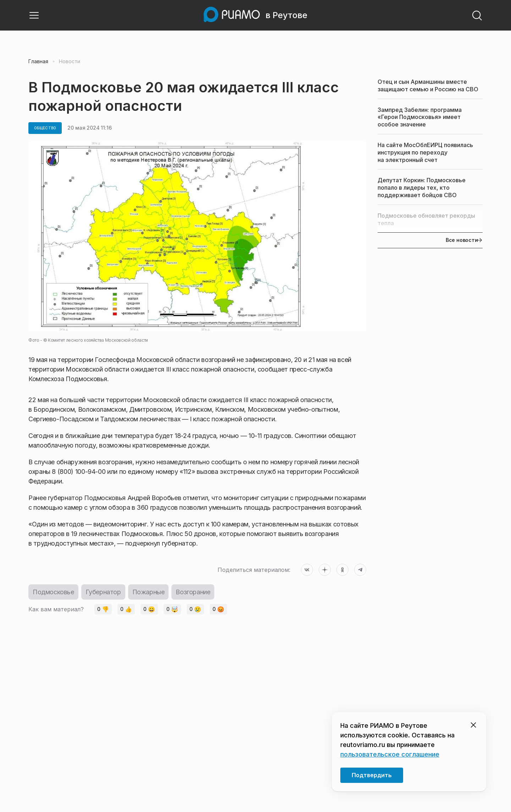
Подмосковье (53, 592)
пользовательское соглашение (390, 754)
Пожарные (149, 592)
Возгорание (193, 592)
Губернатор (103, 592)
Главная (38, 61)
